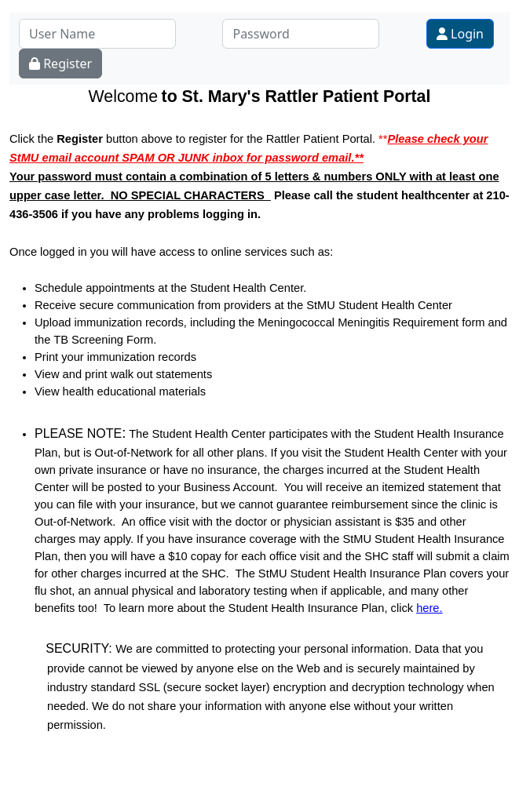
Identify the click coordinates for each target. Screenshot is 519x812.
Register (60, 64)
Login (460, 34)
